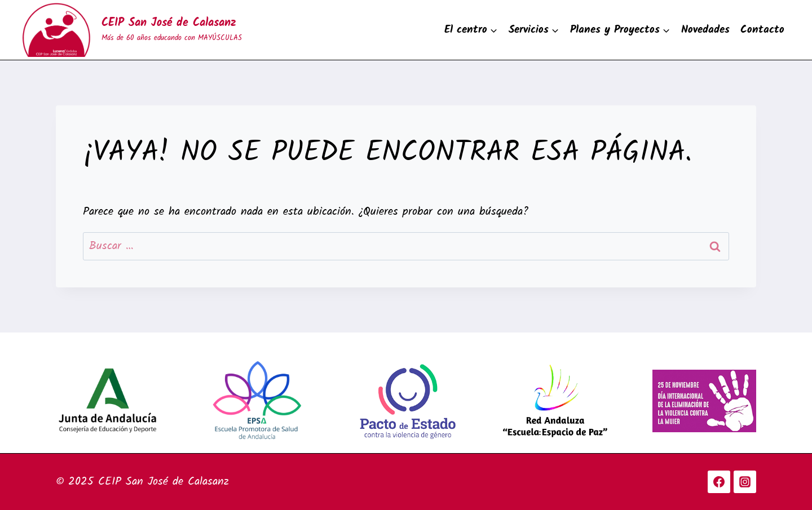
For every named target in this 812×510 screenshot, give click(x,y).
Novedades (705, 30)
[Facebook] (719, 482)
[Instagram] (745, 482)
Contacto (762, 30)
